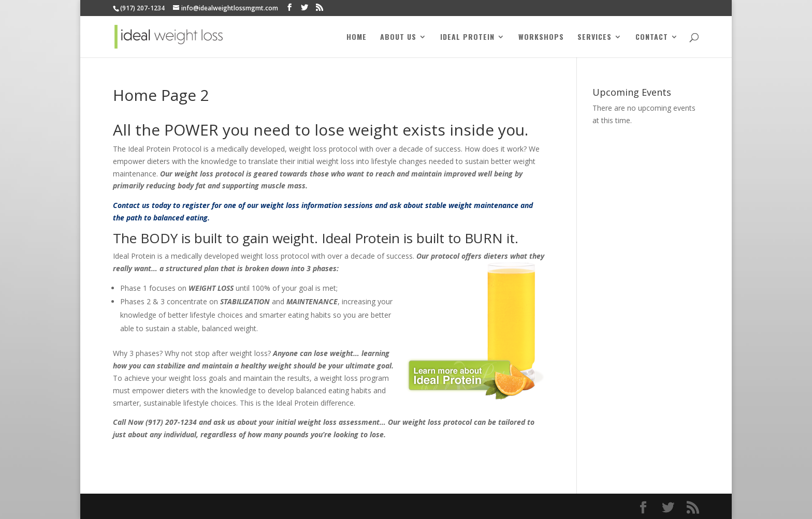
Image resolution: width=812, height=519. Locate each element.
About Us (398, 38)
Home (357, 38)
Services (594, 38)
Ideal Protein (467, 38)
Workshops (541, 38)
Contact (652, 38)
